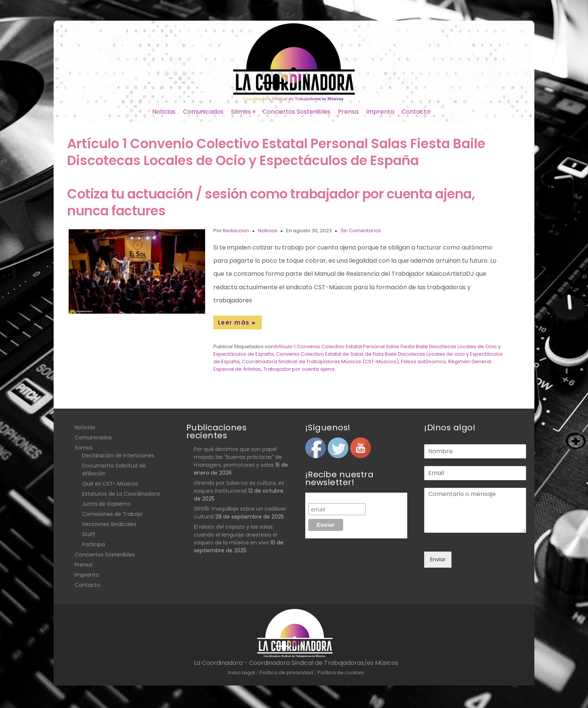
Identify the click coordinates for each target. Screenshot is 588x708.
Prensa (348, 112)
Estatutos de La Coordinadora (121, 494)
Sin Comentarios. (361, 231)
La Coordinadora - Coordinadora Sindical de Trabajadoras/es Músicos (296, 663)
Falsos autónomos (423, 362)
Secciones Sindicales (109, 524)
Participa (94, 544)
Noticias (164, 112)
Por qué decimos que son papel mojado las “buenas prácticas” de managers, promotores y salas (238, 457)
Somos (243, 112)
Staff (89, 534)
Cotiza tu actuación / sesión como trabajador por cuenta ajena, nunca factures (271, 202)
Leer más (238, 322)
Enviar (438, 559)
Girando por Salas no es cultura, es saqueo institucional (239, 487)
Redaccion (236, 231)
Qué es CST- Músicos (110, 484)
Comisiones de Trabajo (112, 514)
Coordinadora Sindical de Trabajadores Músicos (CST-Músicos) (320, 362)
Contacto (416, 112)
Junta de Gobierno (106, 504)
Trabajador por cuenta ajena (299, 369)
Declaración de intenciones (118, 455)
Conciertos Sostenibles (296, 112)
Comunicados (203, 112)
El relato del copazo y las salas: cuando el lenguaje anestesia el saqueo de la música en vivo (235, 535)
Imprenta (380, 112)
